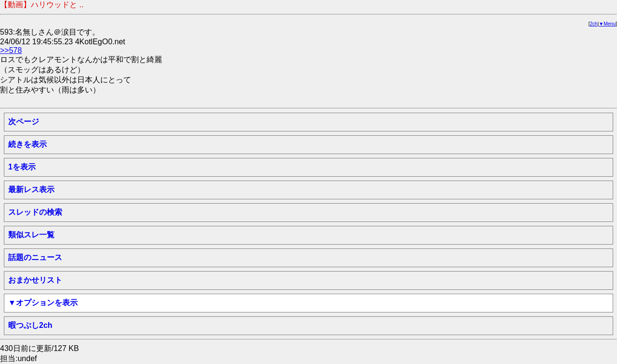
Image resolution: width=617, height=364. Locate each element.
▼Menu (607, 24)
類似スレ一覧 (31, 235)
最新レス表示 (31, 189)
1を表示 (22, 167)
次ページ (24, 122)
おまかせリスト (35, 280)
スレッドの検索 (35, 212)
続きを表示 (27, 144)
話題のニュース (35, 257)
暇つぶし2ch (30, 325)
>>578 (11, 50)
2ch (594, 24)
